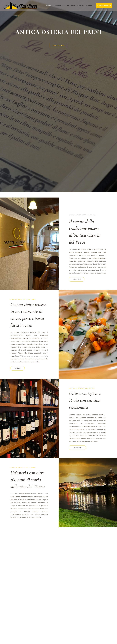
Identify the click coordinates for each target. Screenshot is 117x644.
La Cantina (77, 448)
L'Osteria (76, 279)
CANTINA (81, 6)
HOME (48, 6)
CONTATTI (90, 6)
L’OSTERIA (57, 6)
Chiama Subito (104, 5)
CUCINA (66, 6)
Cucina (17, 368)
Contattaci (58, 45)
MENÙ (73, 6)
